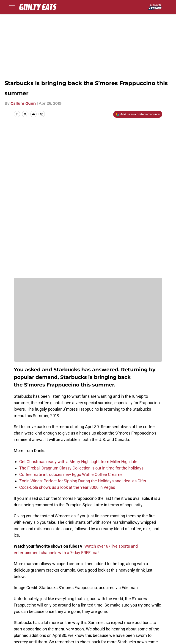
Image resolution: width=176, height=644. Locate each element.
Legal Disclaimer (65, 618)
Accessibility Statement (109, 618)
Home (19, 569)
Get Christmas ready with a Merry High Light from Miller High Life (78, 313)
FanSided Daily (25, 610)
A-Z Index (146, 618)
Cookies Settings (27, 627)
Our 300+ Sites (151, 601)
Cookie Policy (24, 618)
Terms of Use (150, 610)
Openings (58, 601)
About (17, 601)
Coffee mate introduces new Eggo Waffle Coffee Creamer (72, 325)
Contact (95, 601)
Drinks (34, 569)
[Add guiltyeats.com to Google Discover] (138, 114)
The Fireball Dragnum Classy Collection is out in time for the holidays (81, 319)
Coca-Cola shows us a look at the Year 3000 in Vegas (67, 338)
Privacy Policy (100, 610)
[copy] (42, 114)
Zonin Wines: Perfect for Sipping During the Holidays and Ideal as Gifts (83, 332)
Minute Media (34, 639)
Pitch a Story (61, 610)
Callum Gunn (23, 103)
